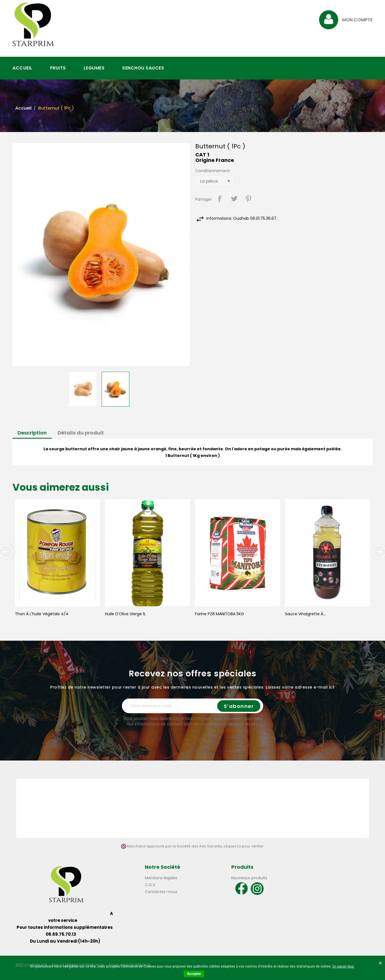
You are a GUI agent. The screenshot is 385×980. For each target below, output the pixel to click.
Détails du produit (81, 433)
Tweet (234, 199)
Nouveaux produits (249, 878)
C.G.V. (150, 885)
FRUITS (58, 68)
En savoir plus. (343, 966)
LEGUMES (94, 68)
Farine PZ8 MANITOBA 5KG (220, 614)
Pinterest (248, 199)
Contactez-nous (161, 892)
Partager (220, 199)
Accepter (194, 974)
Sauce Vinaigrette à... (305, 614)
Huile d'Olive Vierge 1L (125, 614)
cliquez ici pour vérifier (244, 846)
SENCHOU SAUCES (143, 68)
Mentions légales (161, 878)
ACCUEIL (22, 68)
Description (32, 433)
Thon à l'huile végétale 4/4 (42, 614)
